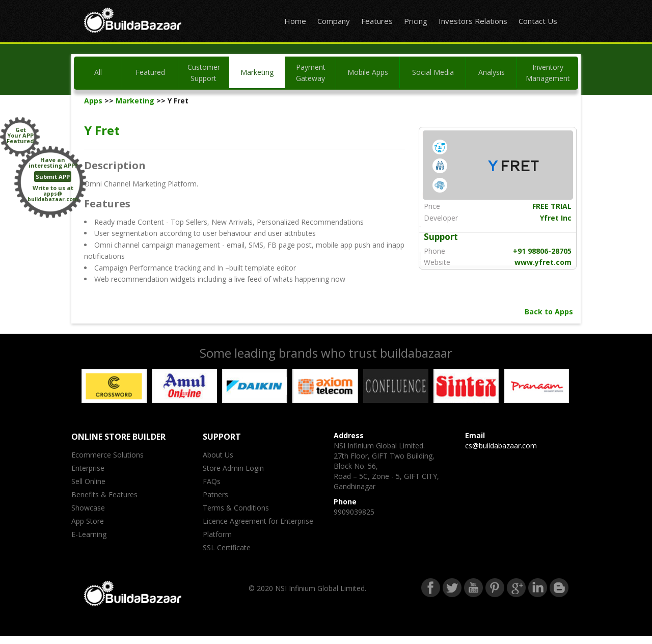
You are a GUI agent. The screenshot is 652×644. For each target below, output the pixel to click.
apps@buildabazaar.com (53, 196)
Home (295, 21)
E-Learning (89, 534)
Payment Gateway (311, 73)
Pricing (416, 21)
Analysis (492, 72)
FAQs (212, 481)
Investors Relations (473, 21)
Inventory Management (548, 73)
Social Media (433, 72)
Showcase (88, 508)
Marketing (257, 72)
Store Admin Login (233, 468)
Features (377, 21)
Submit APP (53, 177)
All (98, 72)
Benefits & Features (104, 494)
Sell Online (88, 481)
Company (334, 21)
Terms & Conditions (236, 508)
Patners (215, 494)
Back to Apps (549, 312)
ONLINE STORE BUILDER (118, 437)
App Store (88, 521)
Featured (150, 72)
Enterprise (88, 468)
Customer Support (204, 73)
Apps (93, 101)
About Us (218, 455)
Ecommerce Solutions (107, 455)
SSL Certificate (227, 547)
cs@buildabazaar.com (501, 446)
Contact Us (538, 21)
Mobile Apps (368, 72)
